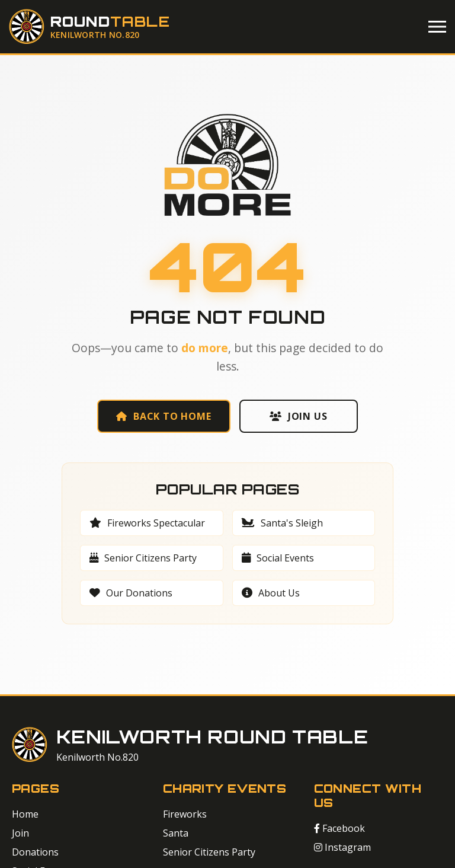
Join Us (298, 416)
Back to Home (164, 416)
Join (20, 833)
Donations (35, 852)
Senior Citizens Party (143, 558)
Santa (176, 833)
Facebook (339, 828)
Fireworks (185, 814)
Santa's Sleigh (282, 523)
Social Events (278, 558)
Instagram (342, 847)
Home (25, 814)
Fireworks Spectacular (147, 523)
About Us (271, 593)
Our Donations (131, 593)
